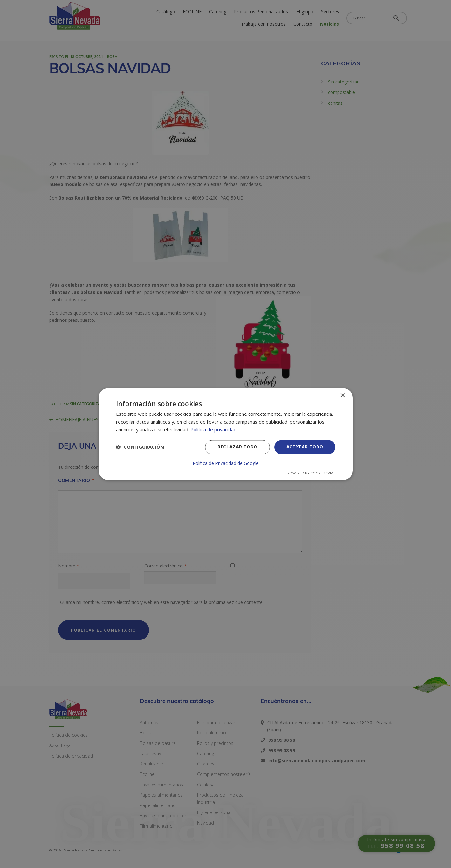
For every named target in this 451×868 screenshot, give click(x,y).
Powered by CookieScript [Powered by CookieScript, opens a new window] (311, 473)
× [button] (342, 396)
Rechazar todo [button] (237, 447)
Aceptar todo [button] (305, 447)
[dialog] (226, 434)
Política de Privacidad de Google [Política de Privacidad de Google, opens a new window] (226, 463)
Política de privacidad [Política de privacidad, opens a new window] (213, 430)
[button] (140, 447)
